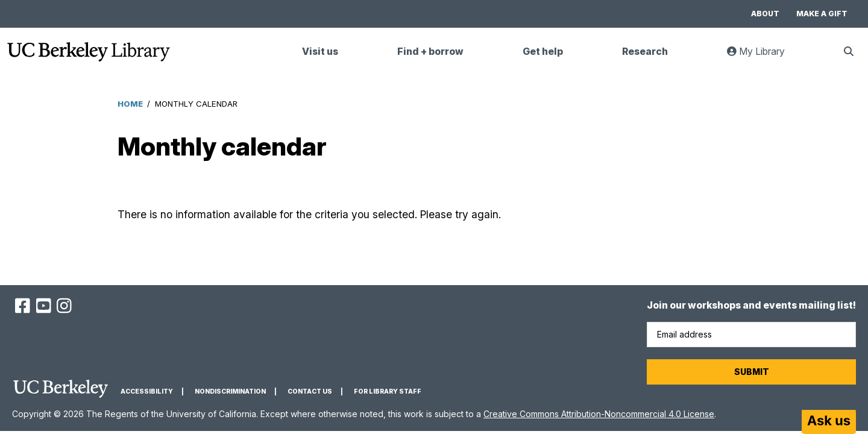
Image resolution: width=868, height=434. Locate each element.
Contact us (310, 392)
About (765, 14)
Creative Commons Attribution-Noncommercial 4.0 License (599, 414)
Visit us (320, 52)
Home (130, 104)
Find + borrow (430, 52)
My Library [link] (763, 56)
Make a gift (822, 14)
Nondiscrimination (230, 392)
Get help (543, 52)
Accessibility (147, 392)
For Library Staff (388, 392)
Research (645, 52)
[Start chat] (829, 422)
